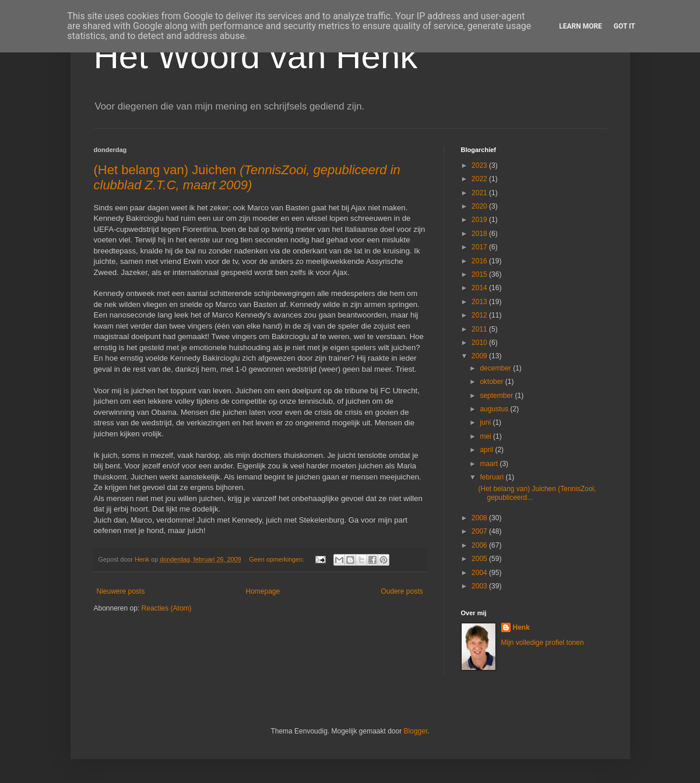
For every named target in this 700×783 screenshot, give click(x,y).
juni (486, 422)
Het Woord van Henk (256, 56)
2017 (480, 247)
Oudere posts (402, 591)
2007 (480, 531)
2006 (480, 545)
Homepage (263, 591)
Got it (625, 26)
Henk (521, 627)
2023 (480, 165)
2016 (480, 261)
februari (493, 477)
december (496, 368)
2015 (480, 274)
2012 (480, 315)
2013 (480, 302)
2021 (480, 193)
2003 (480, 586)
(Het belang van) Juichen (247, 177)
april (487, 450)
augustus (495, 409)
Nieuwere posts (121, 591)
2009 (480, 356)
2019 (480, 220)
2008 (480, 518)
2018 (480, 234)
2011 (480, 329)
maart (490, 464)
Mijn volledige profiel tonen (543, 643)
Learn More (581, 26)
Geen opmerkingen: (277, 559)
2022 (480, 179)
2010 (480, 343)
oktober (492, 382)
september (497, 396)
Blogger (416, 731)
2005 (480, 559)
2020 (480, 206)
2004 (480, 573)
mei (486, 436)
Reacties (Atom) (167, 608)
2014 (480, 288)
